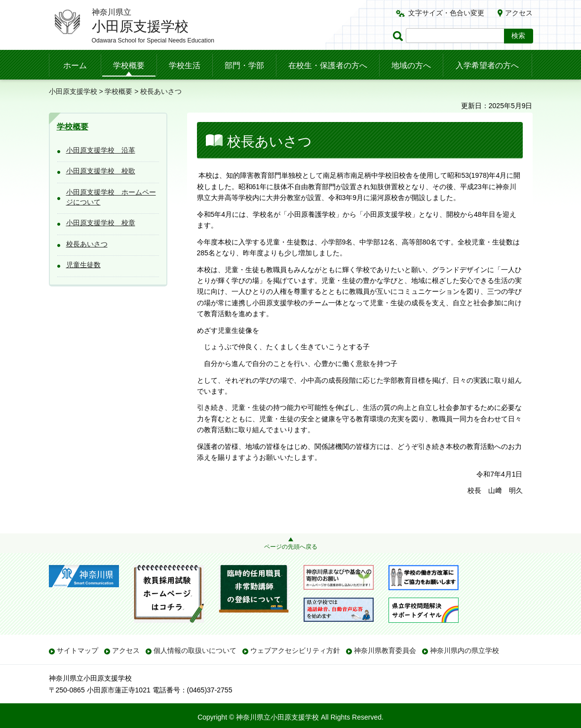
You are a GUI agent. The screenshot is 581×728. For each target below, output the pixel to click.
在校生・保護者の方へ (328, 65)
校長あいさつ (87, 244)
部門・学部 (244, 65)
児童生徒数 (83, 265)
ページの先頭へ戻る (291, 547)
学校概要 (129, 65)
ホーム (75, 65)
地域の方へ (411, 65)
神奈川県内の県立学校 (465, 650)
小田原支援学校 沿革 (101, 150)
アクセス (519, 13)
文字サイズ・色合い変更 (446, 13)
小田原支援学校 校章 (101, 223)
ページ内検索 (399, 36)
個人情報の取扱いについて (195, 650)
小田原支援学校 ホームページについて (111, 197)
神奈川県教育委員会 (385, 650)
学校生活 (185, 65)
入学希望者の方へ (487, 65)
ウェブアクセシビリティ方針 (295, 650)
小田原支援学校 (73, 91)
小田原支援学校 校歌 (101, 171)
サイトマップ (77, 650)
